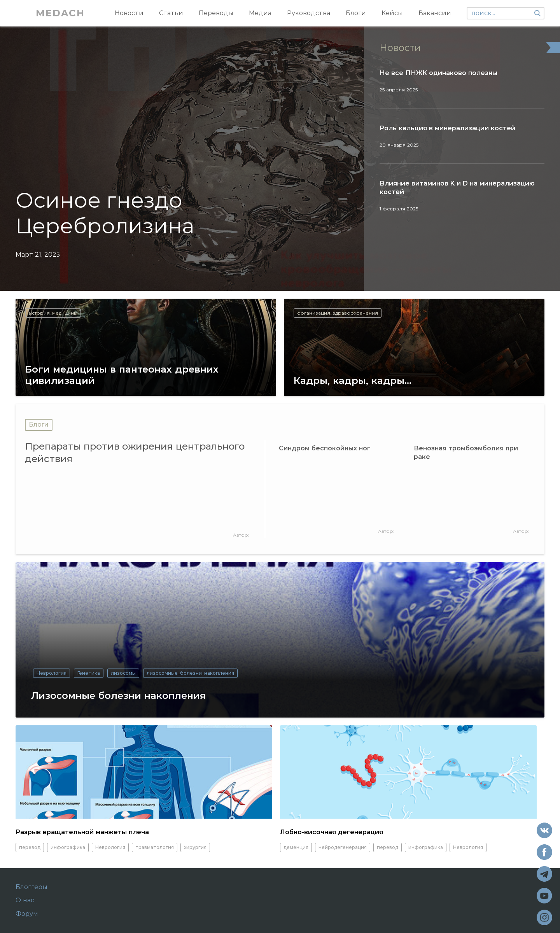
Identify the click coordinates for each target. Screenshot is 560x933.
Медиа (260, 13)
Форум (27, 914)
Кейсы (392, 13)
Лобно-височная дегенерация (332, 832)
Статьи (171, 13)
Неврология (52, 673)
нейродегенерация (343, 847)
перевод (30, 847)
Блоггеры (31, 887)
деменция (296, 847)
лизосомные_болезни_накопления (190, 673)
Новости (129, 13)
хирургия (195, 847)
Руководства (309, 13)
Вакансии (435, 13)
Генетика (89, 673)
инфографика (68, 847)
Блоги (356, 13)
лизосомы (123, 673)
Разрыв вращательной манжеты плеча (82, 832)
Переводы (216, 13)
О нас (25, 900)
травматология (155, 847)
